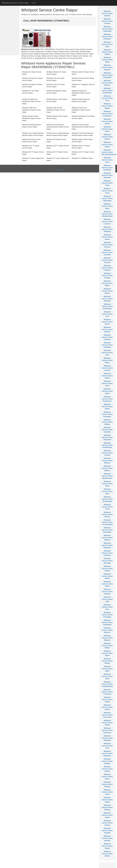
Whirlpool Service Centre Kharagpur (107, 414)
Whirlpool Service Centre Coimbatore (107, 114)
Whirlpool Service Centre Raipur (107, 360)
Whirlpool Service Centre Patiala (107, 700)
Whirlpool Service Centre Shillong (107, 807)
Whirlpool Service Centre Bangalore (107, 753)
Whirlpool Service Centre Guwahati (107, 252)
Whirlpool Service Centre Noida (107, 60)
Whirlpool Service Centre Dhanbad (107, 299)
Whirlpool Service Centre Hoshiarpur (107, 730)
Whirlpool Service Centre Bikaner (107, 468)
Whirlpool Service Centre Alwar (107, 676)
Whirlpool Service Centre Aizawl (107, 815)
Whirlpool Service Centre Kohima (107, 823)
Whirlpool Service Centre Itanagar (107, 761)
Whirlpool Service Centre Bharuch (107, 630)
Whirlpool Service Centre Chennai (107, 21)
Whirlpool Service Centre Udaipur (107, 769)
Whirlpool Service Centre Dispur (107, 777)
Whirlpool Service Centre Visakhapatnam (107, 684)
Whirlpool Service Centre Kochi (107, 191)
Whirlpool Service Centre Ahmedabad (107, 91)
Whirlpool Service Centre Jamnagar (107, 561)
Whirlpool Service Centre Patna (107, 383)
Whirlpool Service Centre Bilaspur (107, 461)
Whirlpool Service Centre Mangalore (107, 545)
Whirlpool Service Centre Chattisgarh (107, 622)
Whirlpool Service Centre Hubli (107, 599)
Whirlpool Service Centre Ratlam (107, 646)
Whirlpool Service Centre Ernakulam (107, 615)
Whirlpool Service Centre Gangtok (107, 831)
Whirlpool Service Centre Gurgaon (107, 67)
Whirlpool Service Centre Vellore (107, 584)
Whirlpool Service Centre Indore (107, 129)
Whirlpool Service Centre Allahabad (107, 229)
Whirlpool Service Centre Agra (107, 353)
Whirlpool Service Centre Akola (107, 484)
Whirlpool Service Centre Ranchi (107, 322)
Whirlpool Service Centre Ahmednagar (107, 499)
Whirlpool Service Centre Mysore (107, 137)
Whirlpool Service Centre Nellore (107, 854)
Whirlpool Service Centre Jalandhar (107, 430)
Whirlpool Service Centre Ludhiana (107, 268)
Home (34, 3)
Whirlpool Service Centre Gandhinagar (107, 445)
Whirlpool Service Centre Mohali (107, 407)
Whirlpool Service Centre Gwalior (107, 568)
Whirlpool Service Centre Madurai (107, 83)
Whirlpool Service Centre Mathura (107, 538)
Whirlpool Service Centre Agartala (107, 838)
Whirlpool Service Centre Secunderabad (107, 522)
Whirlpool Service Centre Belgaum (107, 638)
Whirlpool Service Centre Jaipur (107, 206)
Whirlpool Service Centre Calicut (107, 707)
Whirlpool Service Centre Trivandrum (107, 692)
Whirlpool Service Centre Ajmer (107, 491)
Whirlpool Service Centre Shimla (107, 121)
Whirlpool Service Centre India (15, 3)
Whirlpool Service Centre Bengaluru (107, 37)
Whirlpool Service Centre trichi (107, 746)
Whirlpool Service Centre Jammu (107, 237)
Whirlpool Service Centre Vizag (107, 183)
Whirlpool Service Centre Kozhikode (107, 168)
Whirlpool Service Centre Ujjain (107, 669)
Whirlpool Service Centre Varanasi (107, 260)
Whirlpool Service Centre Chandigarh (107, 75)
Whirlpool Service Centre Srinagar (107, 276)
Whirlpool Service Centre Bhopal (107, 661)
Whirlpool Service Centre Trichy (107, 507)
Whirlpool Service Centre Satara (107, 391)
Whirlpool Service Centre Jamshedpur (107, 306)
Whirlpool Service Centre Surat (107, 160)
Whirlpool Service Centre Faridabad (107, 345)
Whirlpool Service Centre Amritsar (107, 245)
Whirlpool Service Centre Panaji (107, 792)
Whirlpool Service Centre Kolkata (107, 52)
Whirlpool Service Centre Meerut (107, 291)
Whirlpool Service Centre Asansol (107, 368)
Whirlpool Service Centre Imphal (107, 800)
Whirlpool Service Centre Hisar (107, 607)
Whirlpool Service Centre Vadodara (107, 337)
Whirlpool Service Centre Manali (107, 576)
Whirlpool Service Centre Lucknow (107, 222)
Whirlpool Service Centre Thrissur (107, 515)
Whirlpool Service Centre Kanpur (107, 376)
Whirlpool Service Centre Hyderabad (107, 29)
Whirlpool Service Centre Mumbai (107, 13)
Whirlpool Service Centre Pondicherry (107, 399)
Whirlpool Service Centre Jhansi (107, 653)
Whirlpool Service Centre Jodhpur (107, 422)
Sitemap (61, 170)
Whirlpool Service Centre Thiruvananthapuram (109, 152)
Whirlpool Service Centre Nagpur (107, 106)
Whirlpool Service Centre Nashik (107, 144)
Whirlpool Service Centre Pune (107, 98)
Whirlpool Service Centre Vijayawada (107, 198)
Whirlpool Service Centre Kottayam (107, 553)
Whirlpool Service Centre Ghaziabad (107, 437)
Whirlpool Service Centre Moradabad (107, 530)
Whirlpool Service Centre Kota (107, 314)
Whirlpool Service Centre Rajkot (107, 283)
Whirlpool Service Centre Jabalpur (107, 329)
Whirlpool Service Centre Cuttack (107, 453)
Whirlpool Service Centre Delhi (107, 44)
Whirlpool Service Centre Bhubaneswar (107, 214)
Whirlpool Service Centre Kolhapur (107, 592)
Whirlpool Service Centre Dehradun (107, 175)
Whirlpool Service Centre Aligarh (107, 846)
